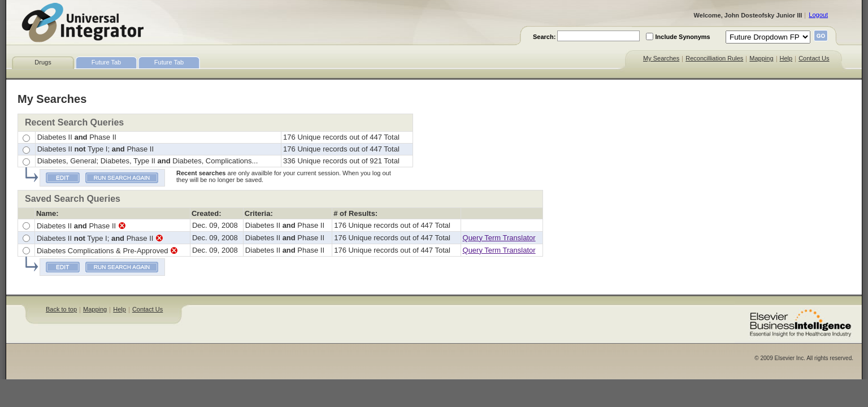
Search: (544, 37)
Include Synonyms (683, 37)
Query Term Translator (499, 238)
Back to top (61, 309)
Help (786, 58)
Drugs (43, 62)
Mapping (761, 58)
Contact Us (814, 58)
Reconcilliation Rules (714, 58)
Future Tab (106, 62)
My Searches (661, 58)
